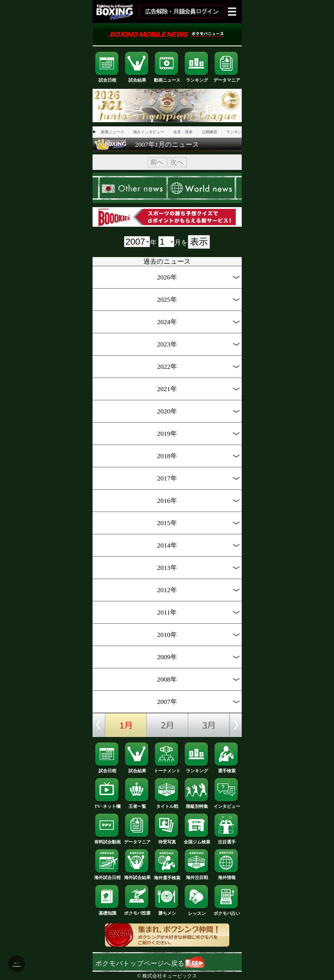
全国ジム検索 (197, 840)
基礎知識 (107, 911)
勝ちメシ (167, 911)
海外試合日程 (107, 875)
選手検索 (227, 769)
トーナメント (167, 769)
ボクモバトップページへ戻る (150, 963)
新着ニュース (112, 132)
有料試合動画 (107, 840)
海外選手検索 (167, 876)
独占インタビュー (149, 132)
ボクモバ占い (227, 911)
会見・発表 (183, 132)
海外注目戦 (197, 875)
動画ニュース (167, 78)
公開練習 (209, 132)
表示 (199, 242)
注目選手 (227, 840)
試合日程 (107, 78)
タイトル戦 (167, 804)
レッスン (197, 911)
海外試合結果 (137, 875)
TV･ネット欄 (107, 804)
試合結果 (137, 78)
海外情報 (227, 875)
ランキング (197, 78)
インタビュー (227, 804)
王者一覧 (137, 804)
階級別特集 (197, 804)
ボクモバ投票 (137, 911)
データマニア (227, 78)
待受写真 (167, 840)
